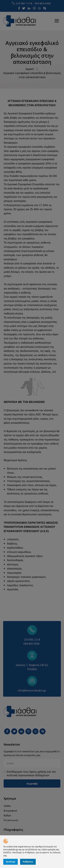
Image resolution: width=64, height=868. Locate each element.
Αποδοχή (11, 862)
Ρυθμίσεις (28, 862)
